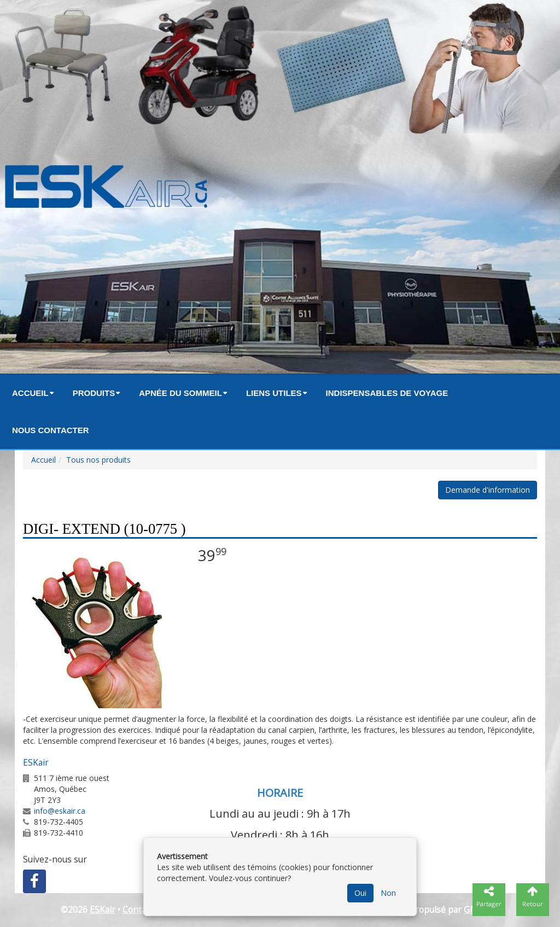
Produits (94, 393)
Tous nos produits (98, 460)
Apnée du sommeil (180, 393)
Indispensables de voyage (387, 393)
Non (388, 893)
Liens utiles (274, 393)
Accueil (30, 393)
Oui (360, 893)
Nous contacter (51, 430)
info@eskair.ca (60, 811)
